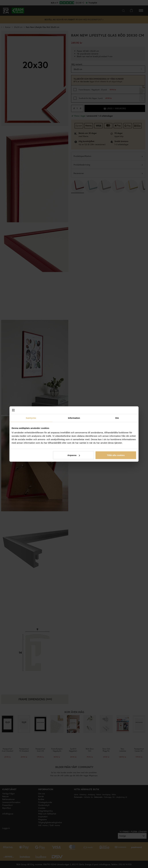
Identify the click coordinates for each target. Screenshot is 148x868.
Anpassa (74, 455)
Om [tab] (117, 418)
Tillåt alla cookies (116, 455)
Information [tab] (74, 418)
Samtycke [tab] (31, 418)
